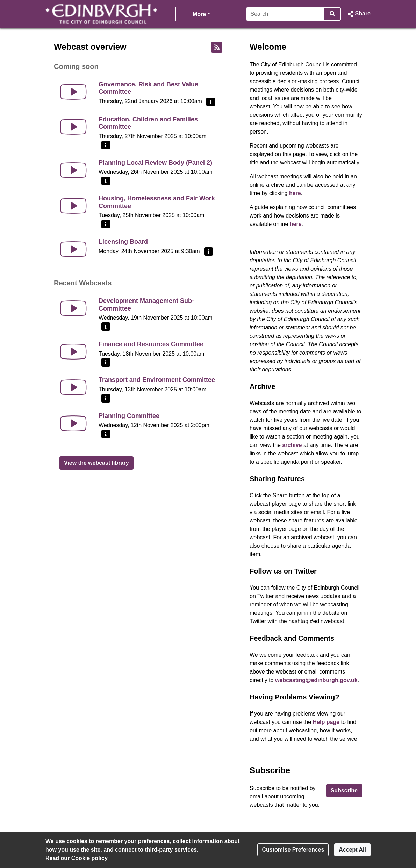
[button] (358, 14)
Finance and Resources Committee (151, 344)
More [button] (201, 13)
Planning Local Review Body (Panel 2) (155, 163)
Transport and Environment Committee (157, 380)
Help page (326, 722)
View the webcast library (96, 463)
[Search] (285, 14)
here (295, 193)
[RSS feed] (217, 47)
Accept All (352, 850)
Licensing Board (123, 242)
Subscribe (344, 791)
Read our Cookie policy (77, 858)
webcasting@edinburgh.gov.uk (316, 680)
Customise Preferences (293, 850)
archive (292, 445)
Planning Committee (129, 416)
